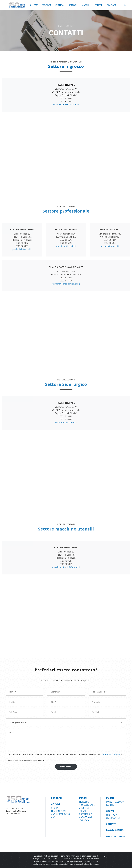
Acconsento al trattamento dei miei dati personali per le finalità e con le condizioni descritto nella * (65, 755)
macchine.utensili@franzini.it (66, 567)
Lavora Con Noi (115, 830)
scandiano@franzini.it (66, 246)
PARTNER (111, 805)
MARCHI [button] (86, 5)
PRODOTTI (47, 5)
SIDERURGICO (85, 814)
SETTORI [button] (73, 5)
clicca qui (59, 861)
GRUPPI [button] (98, 5)
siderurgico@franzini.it (66, 422)
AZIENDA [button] (59, 5)
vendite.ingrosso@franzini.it (66, 105)
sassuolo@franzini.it (110, 246)
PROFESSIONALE (87, 805)
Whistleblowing (116, 836)
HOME (60, 26)
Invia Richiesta (66, 767)
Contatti (112, 5)
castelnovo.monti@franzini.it (66, 284)
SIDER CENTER (113, 818)
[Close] (104, 856)
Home (34, 5)
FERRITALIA (112, 815)
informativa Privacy (111, 755)
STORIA (55, 808)
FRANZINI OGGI (59, 811)
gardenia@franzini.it (22, 249)
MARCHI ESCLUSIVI (115, 802)
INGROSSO (84, 802)
